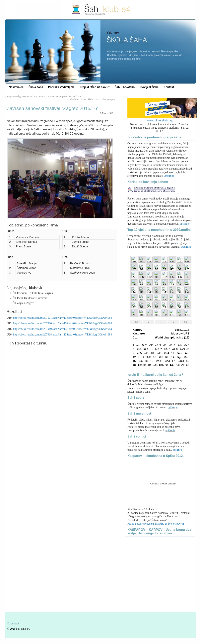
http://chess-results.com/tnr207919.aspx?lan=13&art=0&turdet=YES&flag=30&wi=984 (63, 329)
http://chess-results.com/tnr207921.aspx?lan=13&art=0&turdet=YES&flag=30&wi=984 (63, 318)
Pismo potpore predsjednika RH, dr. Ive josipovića (156, 524)
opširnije (185, 224)
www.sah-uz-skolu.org (160, 121)
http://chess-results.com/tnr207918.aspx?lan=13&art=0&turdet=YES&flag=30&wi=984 (63, 335)
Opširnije (169, 176)
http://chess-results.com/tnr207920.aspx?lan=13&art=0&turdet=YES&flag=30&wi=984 (63, 323)
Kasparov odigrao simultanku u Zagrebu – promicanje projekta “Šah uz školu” (44, 96)
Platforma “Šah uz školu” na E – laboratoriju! (92, 99)
